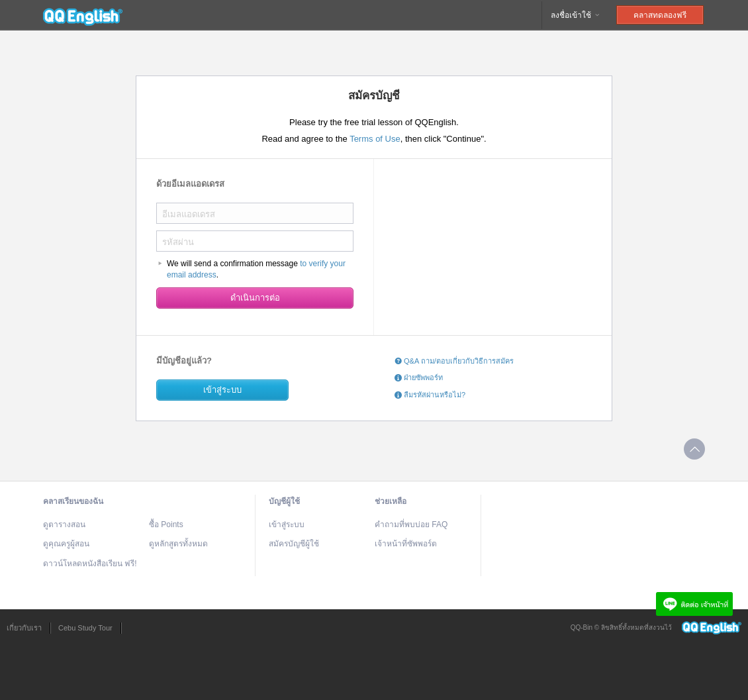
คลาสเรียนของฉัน (73, 501)
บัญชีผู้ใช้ (284, 501)
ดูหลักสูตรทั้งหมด (178, 544)
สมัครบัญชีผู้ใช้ (294, 544)
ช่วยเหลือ (391, 501)
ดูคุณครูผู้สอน (66, 544)
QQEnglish (83, 15)
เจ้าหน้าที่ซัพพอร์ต (406, 544)
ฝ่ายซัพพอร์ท (419, 377)
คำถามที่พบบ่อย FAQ (411, 525)
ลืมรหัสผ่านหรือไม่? (430, 395)
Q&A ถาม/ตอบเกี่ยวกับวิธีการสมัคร (454, 361)
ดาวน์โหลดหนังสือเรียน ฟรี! (90, 564)
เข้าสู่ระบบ (222, 390)
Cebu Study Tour (85, 628)
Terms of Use (375, 139)
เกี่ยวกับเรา (24, 628)
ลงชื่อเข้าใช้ (576, 15)
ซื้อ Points (166, 525)
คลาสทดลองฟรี (660, 15)
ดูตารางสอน (64, 525)
